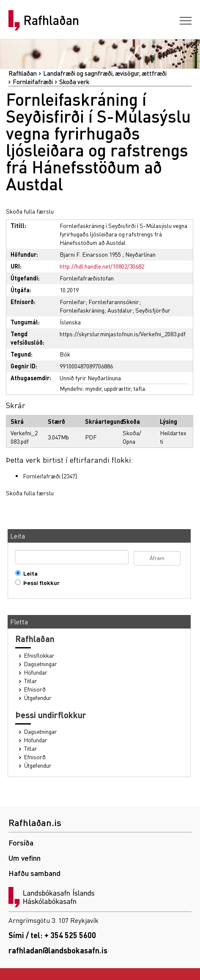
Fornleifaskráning (82, 310)
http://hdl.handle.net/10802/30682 (102, 266)
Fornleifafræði (33, 82)
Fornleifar (73, 302)
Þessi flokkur (40, 583)
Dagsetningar (41, 664)
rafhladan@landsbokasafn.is (58, 950)
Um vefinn (25, 858)
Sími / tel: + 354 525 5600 (52, 935)
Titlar (31, 681)
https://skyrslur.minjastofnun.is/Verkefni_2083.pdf (123, 334)
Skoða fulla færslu (30, 211)
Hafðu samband (34, 873)
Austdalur (120, 310)
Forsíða (21, 842)
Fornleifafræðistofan (87, 278)
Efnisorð (35, 689)
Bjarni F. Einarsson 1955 (90, 254)
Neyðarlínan (140, 254)
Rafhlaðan (51, 20)
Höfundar (36, 672)
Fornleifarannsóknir (114, 302)
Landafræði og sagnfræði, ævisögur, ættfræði (105, 73)
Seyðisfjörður (153, 310)
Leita (29, 573)
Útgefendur (38, 698)
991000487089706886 (86, 366)
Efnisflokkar (39, 655)
